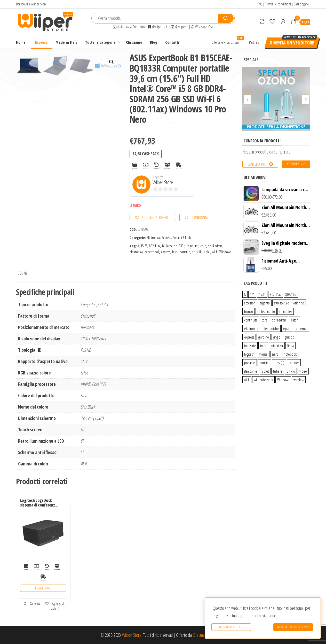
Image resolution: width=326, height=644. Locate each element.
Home (21, 42)
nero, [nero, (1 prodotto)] (276, 354)
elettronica (136, 252)
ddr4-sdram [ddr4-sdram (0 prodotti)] (279, 320)
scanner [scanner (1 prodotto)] (294, 363)
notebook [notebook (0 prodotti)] (290, 354)
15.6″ (144, 246)
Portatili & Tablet (182, 238)
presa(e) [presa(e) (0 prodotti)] (279, 363)
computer (192, 246)
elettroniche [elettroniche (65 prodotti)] (271, 328)
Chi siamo (134, 42)
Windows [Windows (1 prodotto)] (283, 380)
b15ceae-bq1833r (173, 246)
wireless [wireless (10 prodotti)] (299, 380)
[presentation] (247, 99)
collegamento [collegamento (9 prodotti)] (266, 311)
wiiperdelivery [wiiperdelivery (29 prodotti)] (263, 380)
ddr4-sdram (215, 246)
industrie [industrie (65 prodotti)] (250, 346)
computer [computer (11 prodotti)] (286, 311)
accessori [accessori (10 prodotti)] (250, 303)
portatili (197, 252)
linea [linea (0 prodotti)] (291, 346)
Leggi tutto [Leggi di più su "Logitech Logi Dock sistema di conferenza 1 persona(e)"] (43, 588)
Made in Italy (66, 42)
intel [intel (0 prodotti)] (263, 346)
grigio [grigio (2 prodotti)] (277, 337)
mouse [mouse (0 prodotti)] (263, 354)
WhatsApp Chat (202, 27)
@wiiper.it (180, 27)
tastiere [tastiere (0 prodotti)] (278, 371)
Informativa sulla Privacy (293, 627)
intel (175, 252)
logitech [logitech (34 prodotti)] (249, 354)
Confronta (200, 217)
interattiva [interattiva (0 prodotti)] (277, 346)
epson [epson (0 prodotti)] (287, 328)
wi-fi (215, 252)
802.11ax (155, 246)
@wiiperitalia (158, 27)
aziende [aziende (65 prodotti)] (299, 303)
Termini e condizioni (278, 4)
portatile (185, 252)
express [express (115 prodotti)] (249, 337)
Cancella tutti (258, 164)
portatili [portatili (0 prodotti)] (264, 363)
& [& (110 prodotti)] (245, 294)
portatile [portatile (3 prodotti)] (250, 363)
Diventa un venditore (292, 43)
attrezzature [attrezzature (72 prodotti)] (282, 303)
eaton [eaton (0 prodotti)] (295, 320)
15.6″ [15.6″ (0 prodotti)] (262, 294)
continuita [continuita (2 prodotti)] (251, 320)
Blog (154, 42)
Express (41, 42)
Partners (254, 42)
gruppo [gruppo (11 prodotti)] (289, 337)
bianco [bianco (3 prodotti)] (249, 311)
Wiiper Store (163, 182)
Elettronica (153, 238)
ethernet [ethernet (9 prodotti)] (302, 328)
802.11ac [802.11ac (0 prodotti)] (276, 294)
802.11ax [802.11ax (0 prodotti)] (291, 294)
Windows (225, 252)
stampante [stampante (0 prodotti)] (251, 371)
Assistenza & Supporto (129, 27)
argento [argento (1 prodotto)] (265, 303)
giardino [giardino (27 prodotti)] (264, 337)
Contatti (172, 42)
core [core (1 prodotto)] (264, 320)
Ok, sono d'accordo (231, 627)
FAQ (260, 4)
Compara (293, 164)
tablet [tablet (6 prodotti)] (265, 371)
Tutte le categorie (100, 42)
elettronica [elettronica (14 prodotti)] (251, 328)
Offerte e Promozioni (227, 40)
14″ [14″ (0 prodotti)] (252, 294)
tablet (207, 252)
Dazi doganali (302, 4)
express (166, 252)
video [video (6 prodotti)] (303, 371)
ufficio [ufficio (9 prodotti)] (291, 371)
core (203, 246)
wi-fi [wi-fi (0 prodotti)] (247, 380)
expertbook (152, 252)
